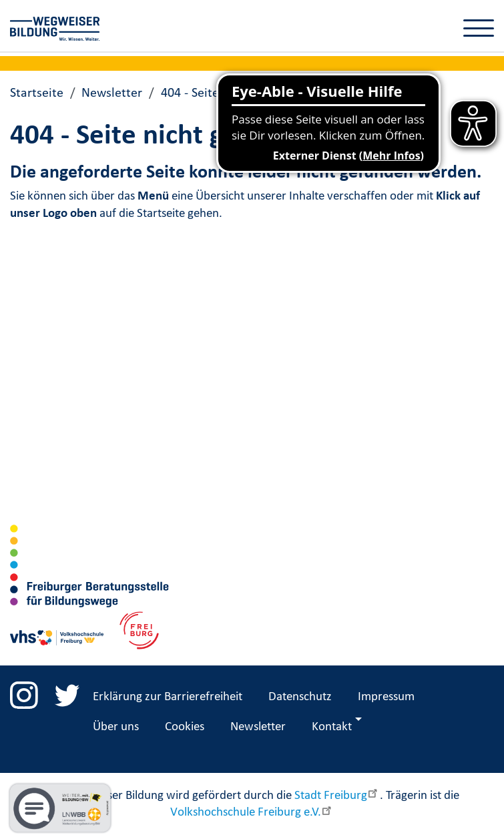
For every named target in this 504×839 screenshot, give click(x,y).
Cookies (185, 726)
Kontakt (332, 726)
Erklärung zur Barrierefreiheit (168, 695)
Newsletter (112, 92)
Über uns (116, 726)
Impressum (386, 695)
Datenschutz (300, 695)
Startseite (37, 92)
